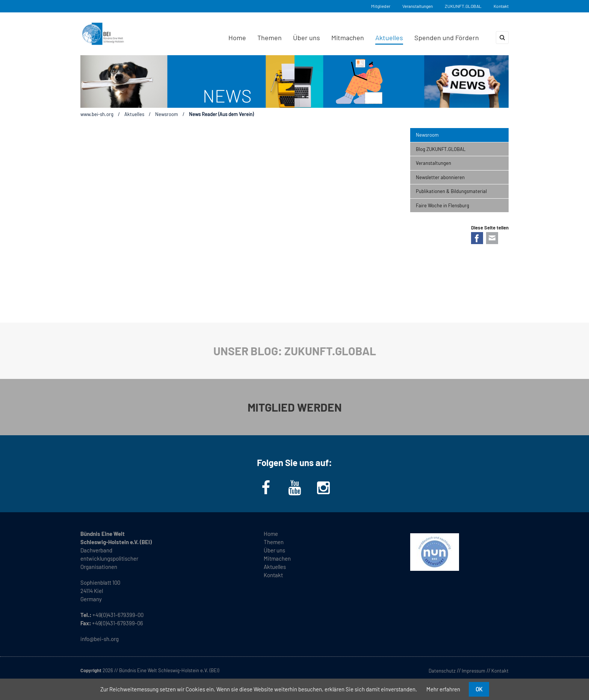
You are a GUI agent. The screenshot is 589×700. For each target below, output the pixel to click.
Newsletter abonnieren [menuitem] (440, 177)
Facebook (477, 238)
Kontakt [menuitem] (273, 575)
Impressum (473, 671)
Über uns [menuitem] (307, 38)
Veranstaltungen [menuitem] (433, 163)
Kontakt (501, 6)
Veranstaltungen (418, 6)
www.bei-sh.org (97, 114)
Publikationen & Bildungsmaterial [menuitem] (451, 191)
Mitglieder (381, 6)
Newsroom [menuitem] (427, 135)
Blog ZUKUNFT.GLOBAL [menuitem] (441, 149)
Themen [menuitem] (270, 38)
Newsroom (167, 114)
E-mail (492, 238)
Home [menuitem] (237, 38)
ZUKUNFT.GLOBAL (463, 6)
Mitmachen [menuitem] (348, 38)
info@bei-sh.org (100, 639)
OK (479, 689)
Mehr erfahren (443, 689)
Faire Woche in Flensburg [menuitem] (443, 205)
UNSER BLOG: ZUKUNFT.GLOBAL (295, 351)
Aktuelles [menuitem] (389, 38)
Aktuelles (134, 114)
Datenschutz (442, 671)
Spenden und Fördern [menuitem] (447, 38)
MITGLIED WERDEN (295, 407)
